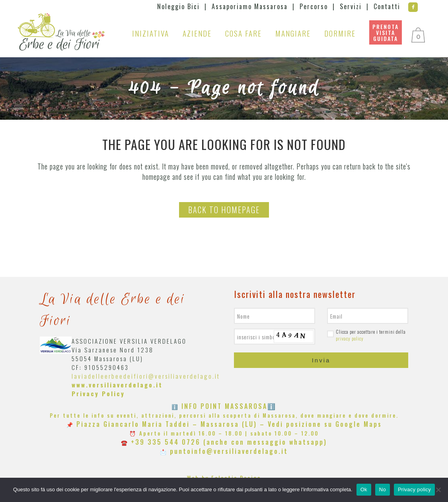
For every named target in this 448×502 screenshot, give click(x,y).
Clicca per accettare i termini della (366, 335)
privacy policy (350, 338)
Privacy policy (414, 489)
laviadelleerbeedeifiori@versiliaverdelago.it (146, 376)
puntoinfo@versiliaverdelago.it (229, 451)
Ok (364, 489)
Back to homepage (224, 210)
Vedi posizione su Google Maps (325, 424)
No (383, 489)
